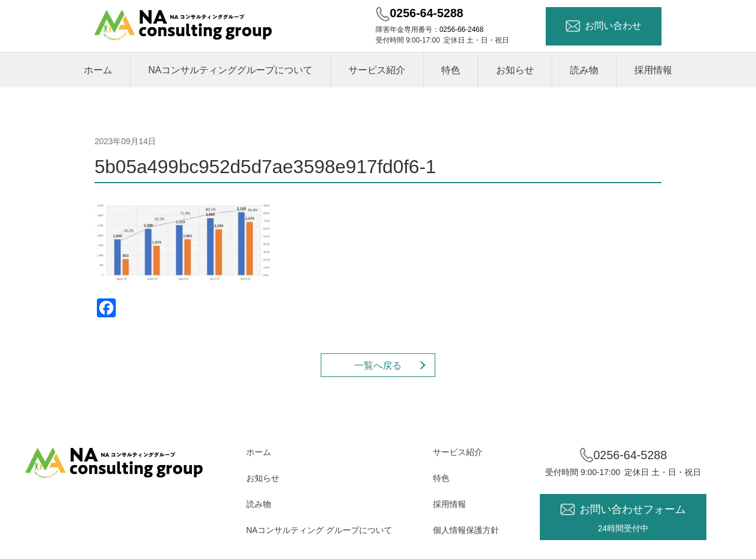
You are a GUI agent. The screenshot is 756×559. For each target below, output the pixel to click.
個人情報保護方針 (466, 530)
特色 (451, 70)
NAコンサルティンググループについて (230, 70)
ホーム (98, 70)
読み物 (584, 70)
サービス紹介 (377, 70)
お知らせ (515, 70)
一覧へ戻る (378, 365)
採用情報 (653, 70)
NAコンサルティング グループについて (319, 530)
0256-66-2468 (462, 30)
